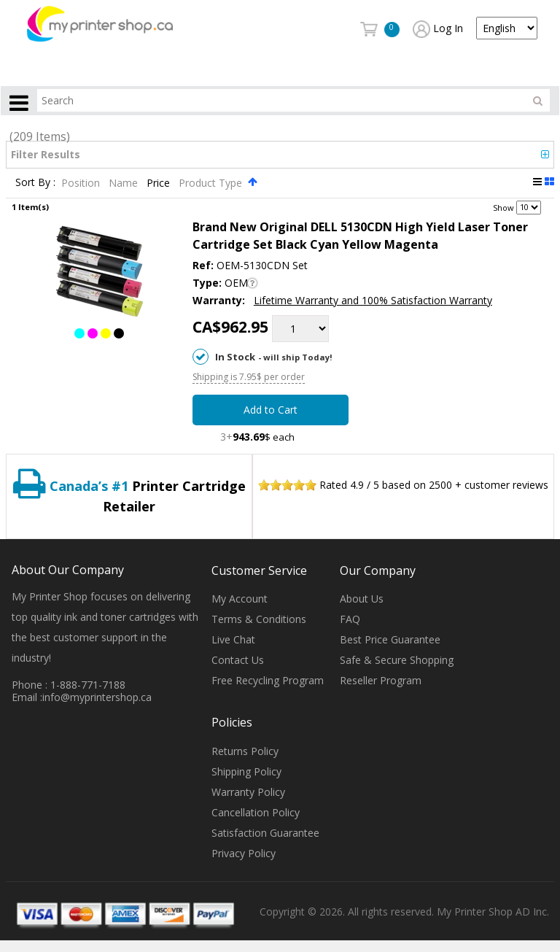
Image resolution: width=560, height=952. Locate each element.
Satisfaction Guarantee (265, 833)
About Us (362, 599)
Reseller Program (381, 681)
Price (160, 183)
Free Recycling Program (268, 681)
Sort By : (35, 183)
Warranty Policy (248, 792)
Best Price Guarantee (390, 640)
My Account (240, 599)
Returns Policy (245, 751)
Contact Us (238, 661)
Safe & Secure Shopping (397, 661)
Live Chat (233, 640)
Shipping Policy (246, 771)
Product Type (212, 183)
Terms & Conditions (259, 620)
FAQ (350, 620)
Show (503, 207)
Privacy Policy (244, 853)
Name (125, 183)
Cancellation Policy (256, 812)
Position (82, 183)
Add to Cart (271, 410)
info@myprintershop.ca (97, 697)
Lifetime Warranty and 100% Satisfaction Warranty (373, 300)
